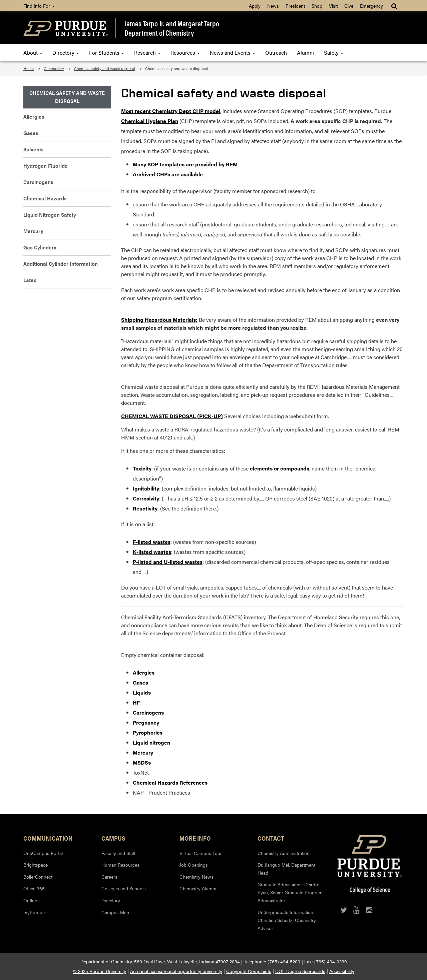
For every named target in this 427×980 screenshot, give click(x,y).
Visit (333, 6)
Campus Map (115, 912)
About (33, 53)
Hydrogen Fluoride (46, 166)
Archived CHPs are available (168, 174)
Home (29, 68)
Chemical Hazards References (170, 782)
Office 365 (34, 888)
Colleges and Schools (124, 888)
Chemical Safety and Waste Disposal (67, 97)
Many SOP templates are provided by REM (185, 164)
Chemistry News (196, 877)
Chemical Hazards (45, 198)
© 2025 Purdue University (100, 971)
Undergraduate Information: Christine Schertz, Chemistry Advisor (287, 920)
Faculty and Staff (118, 853)
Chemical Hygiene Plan (150, 121)
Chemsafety (54, 68)
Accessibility (342, 971)
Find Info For (39, 6)
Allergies (144, 672)
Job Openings (194, 865)
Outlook (32, 900)
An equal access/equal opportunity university (176, 971)
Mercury (143, 752)
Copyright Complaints (249, 971)
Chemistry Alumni (198, 888)
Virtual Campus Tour (201, 853)
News (273, 6)
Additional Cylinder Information (61, 264)
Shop (317, 6)
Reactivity (145, 508)
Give (349, 6)
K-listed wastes (152, 552)
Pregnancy (146, 722)
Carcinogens (148, 712)
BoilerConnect (38, 877)
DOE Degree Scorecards (300, 971)
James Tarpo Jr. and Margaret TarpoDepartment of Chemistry (172, 28)
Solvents (34, 149)
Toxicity (142, 468)
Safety (334, 53)
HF (136, 702)
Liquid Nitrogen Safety (50, 215)
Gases (140, 682)
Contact (271, 838)
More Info (195, 838)
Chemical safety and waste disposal (105, 68)
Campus (113, 838)
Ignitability (146, 488)
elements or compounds (280, 468)
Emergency (371, 6)
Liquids (142, 692)
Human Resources (120, 865)
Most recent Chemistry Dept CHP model (171, 111)
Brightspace (36, 865)
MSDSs (142, 762)
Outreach (276, 53)
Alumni (305, 53)
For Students (107, 53)
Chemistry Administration (284, 853)
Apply (255, 6)
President (295, 6)
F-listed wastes (152, 542)
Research (147, 53)
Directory (66, 53)
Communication (48, 838)
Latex (30, 280)
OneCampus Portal (43, 853)
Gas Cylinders (40, 247)
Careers (109, 877)
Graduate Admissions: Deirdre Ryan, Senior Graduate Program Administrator (290, 892)
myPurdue (34, 912)
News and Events (233, 53)
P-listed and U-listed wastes (168, 562)
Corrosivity (146, 498)
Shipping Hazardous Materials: (159, 320)
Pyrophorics (148, 732)
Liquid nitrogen (151, 742)
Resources (185, 53)
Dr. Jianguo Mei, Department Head (286, 869)
